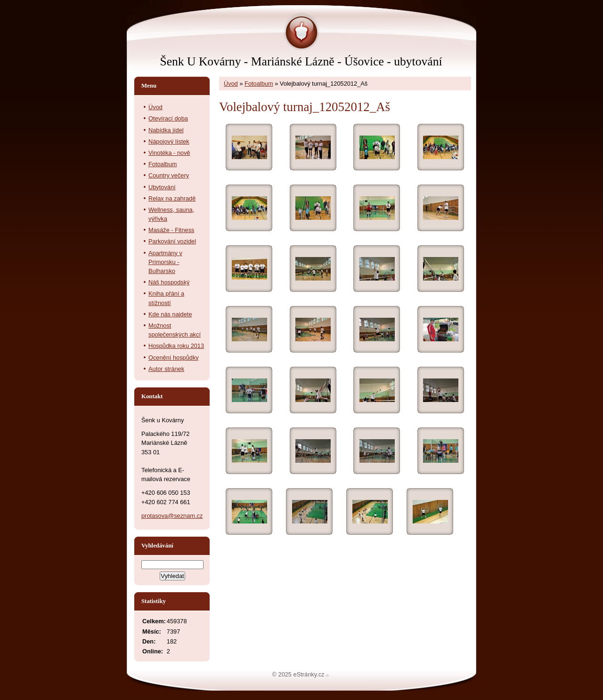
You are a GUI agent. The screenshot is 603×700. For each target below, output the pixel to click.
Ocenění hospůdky (174, 358)
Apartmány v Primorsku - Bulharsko (165, 262)
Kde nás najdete (170, 314)
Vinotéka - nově (169, 153)
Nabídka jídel (166, 130)
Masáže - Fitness (171, 230)
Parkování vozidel (172, 241)
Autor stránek (166, 369)
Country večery (169, 175)
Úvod (231, 84)
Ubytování (162, 187)
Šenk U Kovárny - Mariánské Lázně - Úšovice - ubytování (301, 61)
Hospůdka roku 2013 (176, 346)
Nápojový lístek (169, 141)
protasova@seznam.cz (172, 516)
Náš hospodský (169, 282)
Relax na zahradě (172, 198)
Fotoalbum (259, 84)
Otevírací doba (168, 118)
